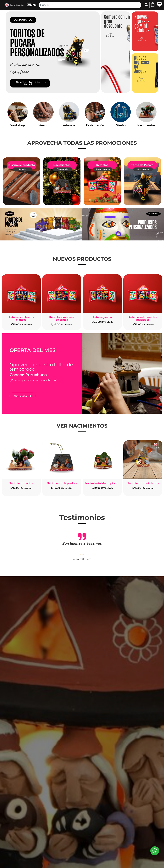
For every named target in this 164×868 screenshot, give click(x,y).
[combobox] (90, 5)
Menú (34, 5)
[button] (23, 20)
